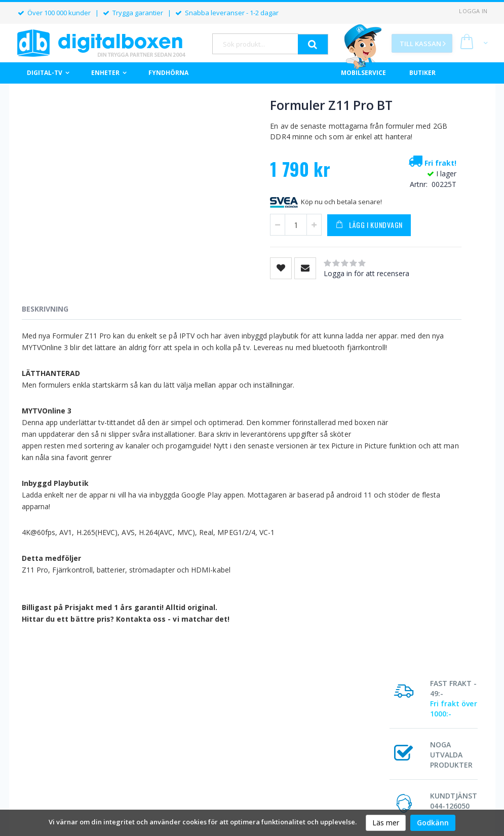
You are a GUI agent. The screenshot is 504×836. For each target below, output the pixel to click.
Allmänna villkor (343, 754)
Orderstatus (161, 754)
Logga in (473, 11)
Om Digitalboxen (255, 754)
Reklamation (338, 767)
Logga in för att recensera (314, 286)
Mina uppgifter (164, 767)
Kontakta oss (427, 767)
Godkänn (433, 823)
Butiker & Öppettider (261, 767)
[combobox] (255, 44)
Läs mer (386, 823)
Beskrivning (45, 321)
